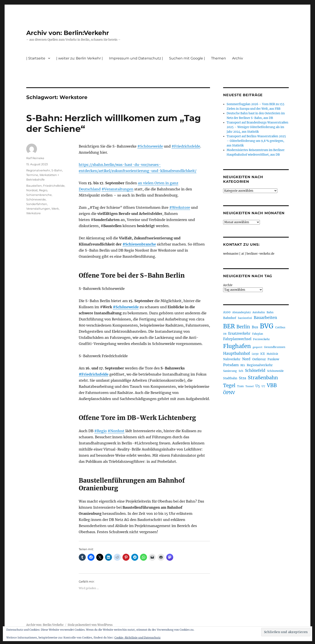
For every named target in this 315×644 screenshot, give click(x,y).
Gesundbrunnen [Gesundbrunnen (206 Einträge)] (275, 347)
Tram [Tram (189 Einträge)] (240, 386)
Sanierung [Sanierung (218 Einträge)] (230, 371)
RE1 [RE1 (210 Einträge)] (243, 365)
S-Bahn (57, 170)
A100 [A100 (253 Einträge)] (227, 312)
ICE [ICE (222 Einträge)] (263, 354)
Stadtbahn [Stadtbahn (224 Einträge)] (230, 378)
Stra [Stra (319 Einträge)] (242, 378)
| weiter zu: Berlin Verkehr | (80, 58)
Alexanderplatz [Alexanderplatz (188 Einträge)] (241, 312)
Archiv (238, 58)
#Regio (101, 431)
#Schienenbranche (139, 244)
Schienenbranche (39, 195)
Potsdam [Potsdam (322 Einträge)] (231, 365)
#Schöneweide (150, 146)
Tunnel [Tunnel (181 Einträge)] (250, 386)
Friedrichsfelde (54, 186)
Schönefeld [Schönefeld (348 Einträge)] (255, 371)
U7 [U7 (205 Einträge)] (263, 386)
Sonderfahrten (37, 204)
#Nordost (116, 431)
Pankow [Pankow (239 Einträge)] (273, 359)
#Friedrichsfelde (186, 146)
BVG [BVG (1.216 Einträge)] (267, 326)
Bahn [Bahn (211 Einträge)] (270, 312)
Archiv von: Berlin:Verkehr (68, 33)
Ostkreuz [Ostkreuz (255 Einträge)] (259, 359)
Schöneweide (36, 199)
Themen (219, 58)
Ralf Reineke (35, 158)
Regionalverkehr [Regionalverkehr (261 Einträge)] (260, 365)
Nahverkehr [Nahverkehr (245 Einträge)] (232, 359)
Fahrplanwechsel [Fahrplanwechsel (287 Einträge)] (237, 339)
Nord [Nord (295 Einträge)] (246, 359)
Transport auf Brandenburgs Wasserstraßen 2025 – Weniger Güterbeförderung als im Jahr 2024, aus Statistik (257, 127)
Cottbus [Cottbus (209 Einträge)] (280, 327)
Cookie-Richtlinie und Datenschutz (137, 638)
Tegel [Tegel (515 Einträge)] (229, 386)
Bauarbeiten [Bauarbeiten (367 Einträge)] (265, 318)
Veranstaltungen (38, 209)
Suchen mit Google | (187, 58)
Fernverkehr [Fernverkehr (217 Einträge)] (262, 339)
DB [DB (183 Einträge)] (225, 334)
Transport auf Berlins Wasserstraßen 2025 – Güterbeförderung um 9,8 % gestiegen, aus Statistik (256, 141)
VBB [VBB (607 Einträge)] (272, 385)
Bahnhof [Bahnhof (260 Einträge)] (230, 318)
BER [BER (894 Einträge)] (229, 326)
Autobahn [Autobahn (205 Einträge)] (259, 312)
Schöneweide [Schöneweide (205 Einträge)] (275, 371)
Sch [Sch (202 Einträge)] (241, 371)
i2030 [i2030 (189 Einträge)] (255, 354)
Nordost (32, 190)
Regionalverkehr (38, 170)
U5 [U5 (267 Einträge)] (258, 386)
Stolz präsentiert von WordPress (90, 625)
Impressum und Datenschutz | (136, 58)
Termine (32, 175)
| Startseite (36, 58)
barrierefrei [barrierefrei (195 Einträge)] (245, 318)
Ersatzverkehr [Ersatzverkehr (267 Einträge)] (239, 334)
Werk (55, 209)
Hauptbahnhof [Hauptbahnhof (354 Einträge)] (237, 353)
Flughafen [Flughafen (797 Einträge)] (237, 346)
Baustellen (34, 186)
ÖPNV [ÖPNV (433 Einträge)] (229, 393)
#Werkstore (180, 207)
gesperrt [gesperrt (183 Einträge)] (257, 347)
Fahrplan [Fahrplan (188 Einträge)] (258, 334)
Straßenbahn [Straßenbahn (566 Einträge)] (263, 378)
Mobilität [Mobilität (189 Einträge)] (272, 354)
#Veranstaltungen (117, 189)
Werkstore (33, 213)
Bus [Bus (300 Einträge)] (255, 327)
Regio (43, 190)
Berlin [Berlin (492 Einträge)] (243, 327)
